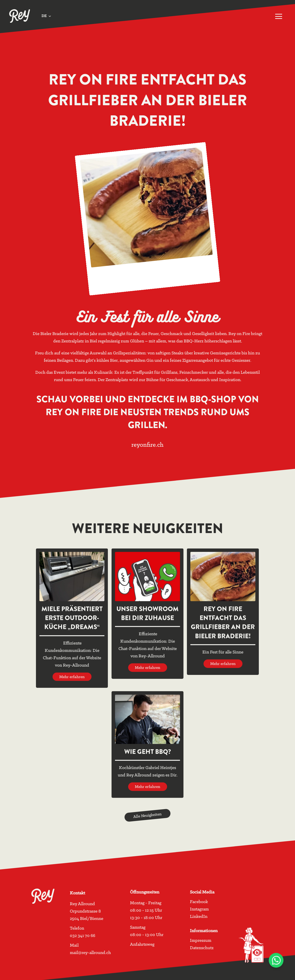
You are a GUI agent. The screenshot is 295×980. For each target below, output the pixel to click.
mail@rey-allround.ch (90, 953)
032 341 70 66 (83, 936)
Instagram (199, 909)
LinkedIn (199, 917)
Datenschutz (202, 948)
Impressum (201, 941)
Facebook (199, 902)
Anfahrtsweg (142, 945)
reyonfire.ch (147, 445)
